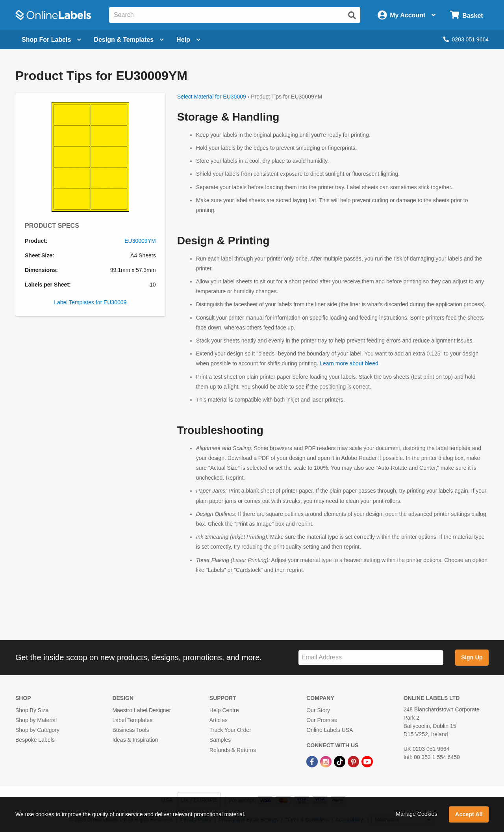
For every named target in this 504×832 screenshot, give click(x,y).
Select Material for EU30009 (212, 97)
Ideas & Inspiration (135, 740)
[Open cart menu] (466, 15)
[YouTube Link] (367, 761)
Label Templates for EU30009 (90, 302)
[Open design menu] (129, 40)
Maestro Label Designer (142, 710)
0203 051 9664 (466, 39)
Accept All (469, 814)
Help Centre (224, 710)
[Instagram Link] (327, 761)
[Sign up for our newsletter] (371, 658)
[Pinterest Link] (354, 761)
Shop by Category (37, 730)
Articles (219, 720)
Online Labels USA (330, 730)
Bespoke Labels (35, 740)
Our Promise (322, 720)
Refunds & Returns (233, 750)
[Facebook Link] (313, 761)
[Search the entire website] (235, 15)
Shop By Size (32, 710)
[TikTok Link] (340, 761)
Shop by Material (36, 720)
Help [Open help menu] (188, 40)
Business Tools (131, 730)
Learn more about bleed (349, 363)
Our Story (318, 710)
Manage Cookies (416, 814)
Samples (220, 740)
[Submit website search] (352, 15)
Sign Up (472, 657)
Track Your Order (230, 730)
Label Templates (132, 720)
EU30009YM (140, 241)
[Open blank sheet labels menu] (51, 40)
